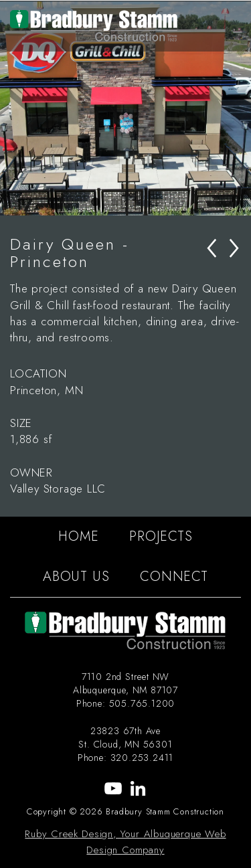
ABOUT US (76, 577)
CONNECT (174, 577)
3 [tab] (136, 202)
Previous (10, 108)
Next (241, 108)
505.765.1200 (142, 703)
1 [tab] (96, 202)
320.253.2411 (142, 758)
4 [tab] (156, 202)
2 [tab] (116, 202)
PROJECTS (161, 536)
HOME (78, 536)
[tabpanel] (125, 108)
